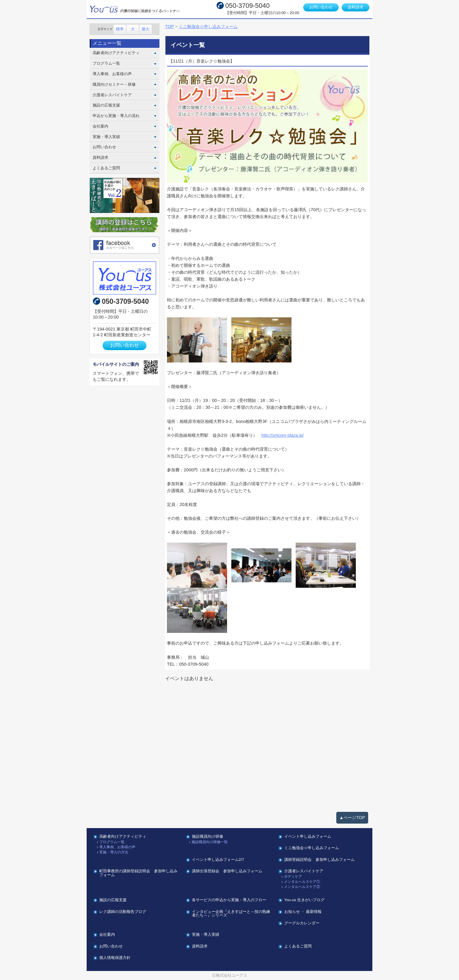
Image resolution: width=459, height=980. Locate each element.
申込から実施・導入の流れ (116, 116)
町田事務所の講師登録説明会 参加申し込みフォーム (138, 873)
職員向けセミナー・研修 (114, 84)
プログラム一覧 (106, 63)
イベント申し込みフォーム (308, 837)
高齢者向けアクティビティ (116, 53)
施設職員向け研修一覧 (210, 842)
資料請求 (356, 7)
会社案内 (100, 126)
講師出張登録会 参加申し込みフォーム (227, 871)
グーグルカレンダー (302, 923)
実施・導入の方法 (114, 852)
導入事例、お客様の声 (112, 74)
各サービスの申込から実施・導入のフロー (229, 900)
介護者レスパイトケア (112, 95)
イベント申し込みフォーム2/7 (218, 860)
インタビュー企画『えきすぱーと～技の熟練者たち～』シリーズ (231, 914)
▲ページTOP (352, 818)
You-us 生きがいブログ (304, 900)
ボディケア (293, 877)
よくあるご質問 (106, 168)
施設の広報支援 (106, 105)
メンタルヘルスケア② (302, 887)
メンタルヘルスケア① (302, 882)
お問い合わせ (321, 7)
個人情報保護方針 (115, 958)
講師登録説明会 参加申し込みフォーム (319, 860)
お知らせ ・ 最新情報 (303, 912)
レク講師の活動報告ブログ (123, 912)
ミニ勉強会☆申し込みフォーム (312, 848)
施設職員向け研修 (208, 837)
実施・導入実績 (106, 137)
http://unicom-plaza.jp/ (283, 435)
